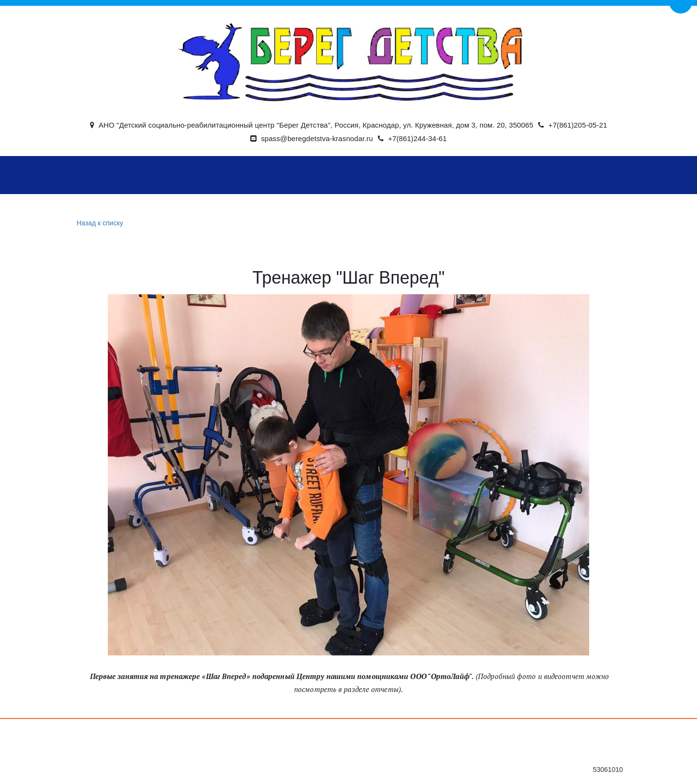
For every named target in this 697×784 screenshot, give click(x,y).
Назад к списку (99, 223)
